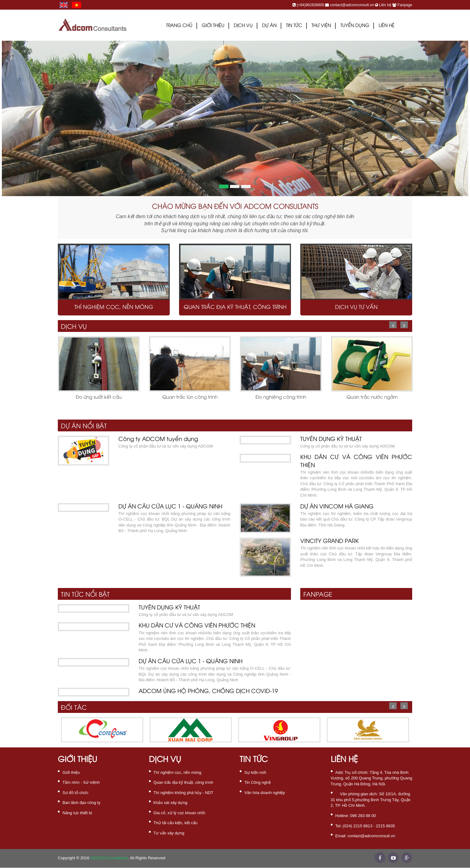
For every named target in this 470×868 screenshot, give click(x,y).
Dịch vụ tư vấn (356, 307)
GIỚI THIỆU (213, 26)
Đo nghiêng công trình (281, 397)
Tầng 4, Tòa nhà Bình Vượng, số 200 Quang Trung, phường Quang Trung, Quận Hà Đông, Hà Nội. (371, 778)
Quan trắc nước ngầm (372, 397)
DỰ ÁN (269, 26)
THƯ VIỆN (321, 26)
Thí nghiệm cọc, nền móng (114, 307)
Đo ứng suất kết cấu (99, 397)
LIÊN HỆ (387, 26)
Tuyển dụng (355, 26)
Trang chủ (179, 26)
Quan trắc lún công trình (190, 397)
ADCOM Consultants (109, 858)
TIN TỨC (294, 26)
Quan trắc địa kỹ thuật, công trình (235, 307)
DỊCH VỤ (243, 26)
